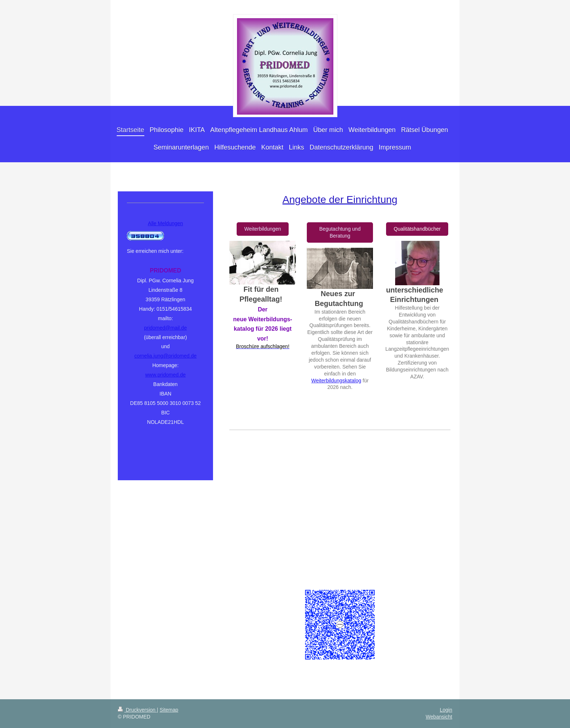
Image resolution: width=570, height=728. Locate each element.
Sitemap (169, 710)
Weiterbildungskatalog (336, 381)
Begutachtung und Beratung (340, 232)
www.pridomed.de (165, 375)
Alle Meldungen (166, 223)
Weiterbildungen (263, 229)
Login (446, 710)
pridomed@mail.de (165, 328)
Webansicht (439, 717)
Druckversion (137, 710)
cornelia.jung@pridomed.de (165, 356)
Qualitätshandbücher (417, 229)
